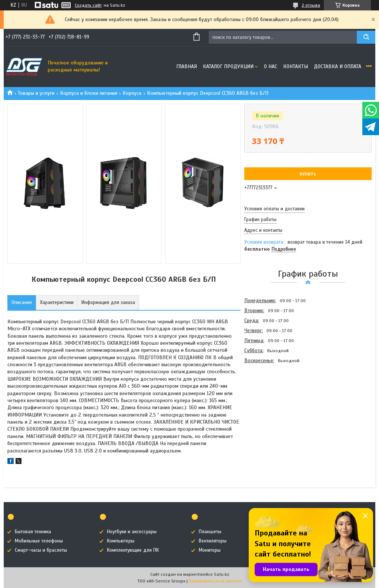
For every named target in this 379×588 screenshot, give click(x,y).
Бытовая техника (33, 532)
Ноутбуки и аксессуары (132, 532)
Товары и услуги (36, 93)
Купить (308, 174)
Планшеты (210, 532)
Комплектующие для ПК (133, 550)
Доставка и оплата (338, 66)
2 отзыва (311, 5)
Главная (187, 66)
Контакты (296, 66)
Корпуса (132, 93)
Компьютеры (121, 541)
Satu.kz (222, 574)
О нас (271, 66)
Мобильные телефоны (39, 541)
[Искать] (366, 37)
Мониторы (210, 550)
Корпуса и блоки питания (89, 93)
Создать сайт (88, 5)
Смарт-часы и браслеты (41, 550)
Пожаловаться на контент (215, 581)
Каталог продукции (228, 66)
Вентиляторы (213, 541)
